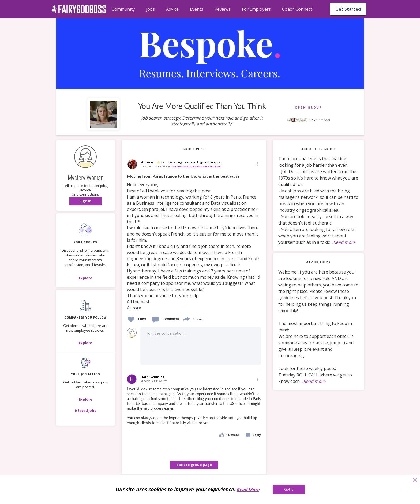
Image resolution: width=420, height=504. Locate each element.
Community (123, 9)
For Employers (256, 9)
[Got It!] (289, 489)
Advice (172, 9)
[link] (194, 242)
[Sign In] (85, 201)
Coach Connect (297, 9)
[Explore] (85, 278)
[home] (79, 9)
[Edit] (257, 164)
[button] (85, 201)
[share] (186, 318)
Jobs (150, 9)
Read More (248, 490)
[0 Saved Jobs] (85, 410)
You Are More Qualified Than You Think (196, 167)
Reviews (223, 9)
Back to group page (194, 465)
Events (197, 9)
